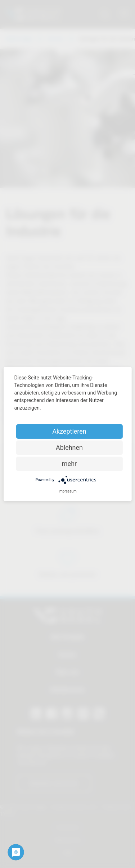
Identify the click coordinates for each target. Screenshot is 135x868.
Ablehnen (69, 447)
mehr (69, 464)
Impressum (67, 491)
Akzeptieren (69, 431)
